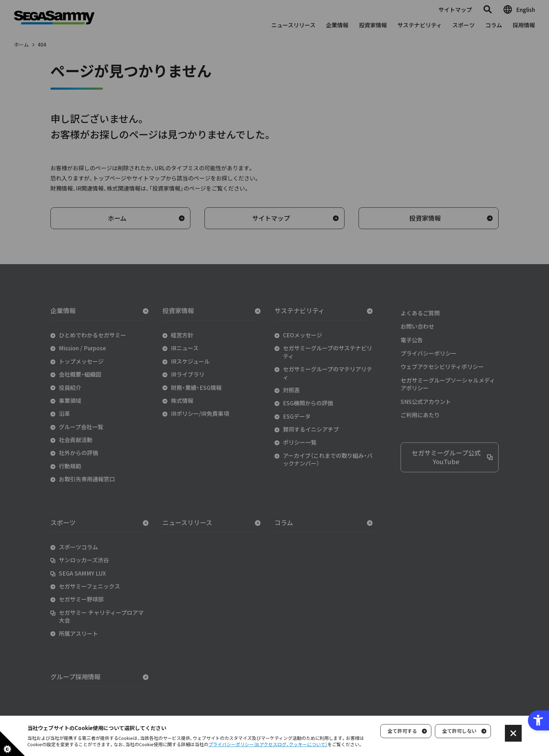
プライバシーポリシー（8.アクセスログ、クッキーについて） (268, 744)
